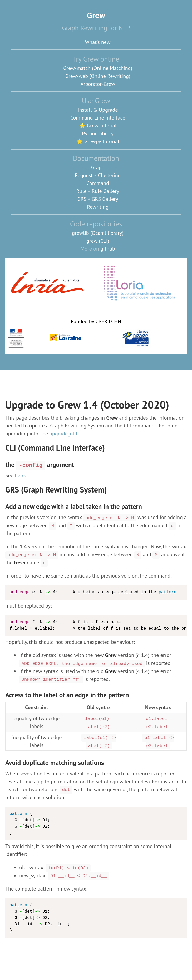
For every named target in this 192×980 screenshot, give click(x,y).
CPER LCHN (108, 321)
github (108, 249)
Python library (98, 133)
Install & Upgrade (98, 110)
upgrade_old (63, 434)
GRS (82, 199)
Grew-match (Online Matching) (98, 68)
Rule (81, 191)
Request (84, 175)
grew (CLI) (98, 241)
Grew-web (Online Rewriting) (98, 76)
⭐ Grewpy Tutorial (98, 141)
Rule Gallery (105, 191)
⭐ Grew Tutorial (98, 126)
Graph (98, 167)
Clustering (109, 175)
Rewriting (98, 207)
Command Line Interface (98, 118)
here (20, 475)
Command (98, 183)
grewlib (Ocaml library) (98, 233)
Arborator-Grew (98, 84)
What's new (98, 42)
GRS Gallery (105, 199)
